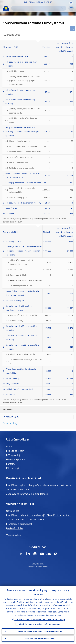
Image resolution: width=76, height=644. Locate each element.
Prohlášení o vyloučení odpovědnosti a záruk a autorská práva (38, 485)
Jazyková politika (15, 528)
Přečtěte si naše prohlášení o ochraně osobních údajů (40, 619)
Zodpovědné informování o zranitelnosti (27, 494)
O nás (9, 446)
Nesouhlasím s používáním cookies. (40, 638)
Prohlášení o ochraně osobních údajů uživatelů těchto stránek (38, 515)
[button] (71, 3)
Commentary (10, 423)
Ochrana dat (13, 511)
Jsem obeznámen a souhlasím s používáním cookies (40, 631)
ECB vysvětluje (14, 455)
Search (63, 8)
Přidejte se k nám (15, 451)
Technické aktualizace (17, 490)
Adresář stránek (15, 535)
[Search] (37, 8)
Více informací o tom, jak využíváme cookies (40, 624)
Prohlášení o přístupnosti (19, 524)
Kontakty (11, 464)
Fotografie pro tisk (16, 459)
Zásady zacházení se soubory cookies (26, 520)
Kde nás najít (13, 468)
